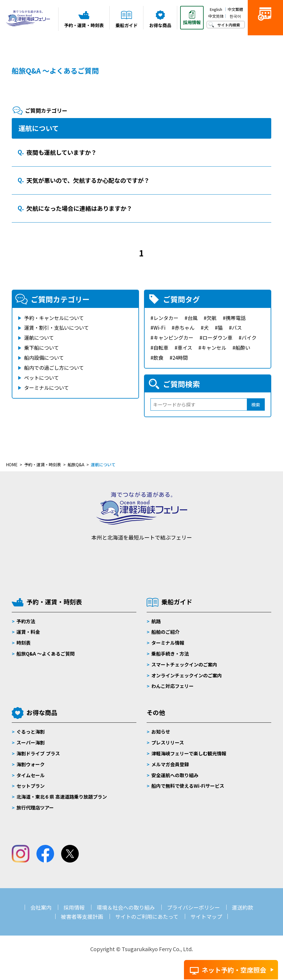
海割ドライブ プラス (38, 753)
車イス (185, 348)
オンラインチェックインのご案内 (187, 675)
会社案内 (41, 907)
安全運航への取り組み (175, 775)
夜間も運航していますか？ (62, 152)
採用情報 (74, 907)
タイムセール (31, 775)
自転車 (161, 348)
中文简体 (216, 16)
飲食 (158, 358)
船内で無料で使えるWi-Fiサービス (188, 786)
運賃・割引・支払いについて (56, 328)
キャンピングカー (173, 338)
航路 (156, 621)
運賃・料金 (28, 632)
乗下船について (41, 348)
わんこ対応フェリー (173, 686)
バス (237, 328)
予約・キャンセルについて (54, 318)
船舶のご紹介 (165, 632)
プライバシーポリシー (193, 907)
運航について (39, 338)
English (216, 9)
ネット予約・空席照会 (234, 970)
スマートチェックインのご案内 (184, 664)
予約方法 (26, 621)
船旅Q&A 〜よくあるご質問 (46, 654)
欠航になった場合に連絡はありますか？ (79, 208)
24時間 (180, 358)
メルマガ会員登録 (170, 764)
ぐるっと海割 (31, 732)
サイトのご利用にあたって (147, 916)
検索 (256, 405)
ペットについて (41, 378)
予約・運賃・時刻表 (54, 602)
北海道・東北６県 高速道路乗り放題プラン (62, 797)
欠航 (212, 318)
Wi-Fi (159, 328)
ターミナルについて (46, 388)
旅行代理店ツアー (35, 807)
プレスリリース (168, 742)
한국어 (235, 16)
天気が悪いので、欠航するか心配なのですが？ (88, 180)
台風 (192, 318)
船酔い (243, 348)
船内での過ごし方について (54, 368)
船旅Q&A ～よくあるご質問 (55, 71)
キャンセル (214, 348)
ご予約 (265, 27)
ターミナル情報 (168, 643)
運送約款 (242, 907)
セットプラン (31, 786)
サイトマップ (206, 916)
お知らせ (161, 732)
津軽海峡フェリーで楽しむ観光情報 (189, 753)
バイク (249, 338)
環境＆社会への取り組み (126, 907)
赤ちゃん (185, 328)
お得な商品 (42, 712)
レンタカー (166, 318)
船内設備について (44, 358)
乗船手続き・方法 (170, 654)
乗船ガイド (177, 602)
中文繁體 (235, 9)
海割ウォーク (31, 764)
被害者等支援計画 (82, 916)
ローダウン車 (217, 338)
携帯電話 (236, 318)
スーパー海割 (31, 742)
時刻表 (24, 643)
